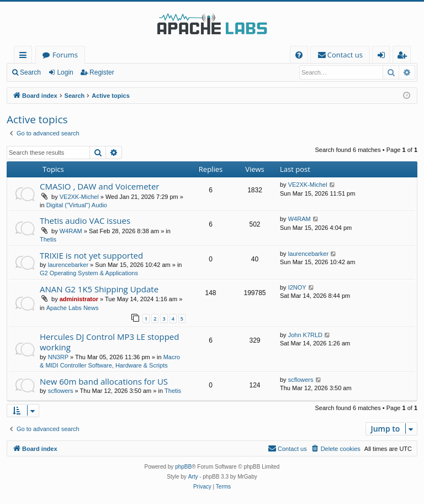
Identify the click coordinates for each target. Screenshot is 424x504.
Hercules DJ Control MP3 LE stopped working (109, 342)
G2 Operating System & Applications (89, 273)
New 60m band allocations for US (104, 381)
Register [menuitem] (404, 57)
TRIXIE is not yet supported (91, 255)
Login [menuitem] (383, 57)
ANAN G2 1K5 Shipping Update (99, 289)
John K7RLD (305, 335)
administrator (79, 299)
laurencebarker (68, 265)
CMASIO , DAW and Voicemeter (99, 186)
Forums (65, 55)
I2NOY (297, 287)
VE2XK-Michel (79, 197)
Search (30, 72)
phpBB (183, 467)
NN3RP (58, 357)
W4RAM (71, 231)
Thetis (48, 239)
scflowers (61, 391)
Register (102, 72)
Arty (193, 477)
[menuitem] (299, 55)
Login (65, 72)
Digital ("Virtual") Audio (77, 205)
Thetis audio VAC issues (85, 221)
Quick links (25, 57)
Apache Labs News (73, 308)
